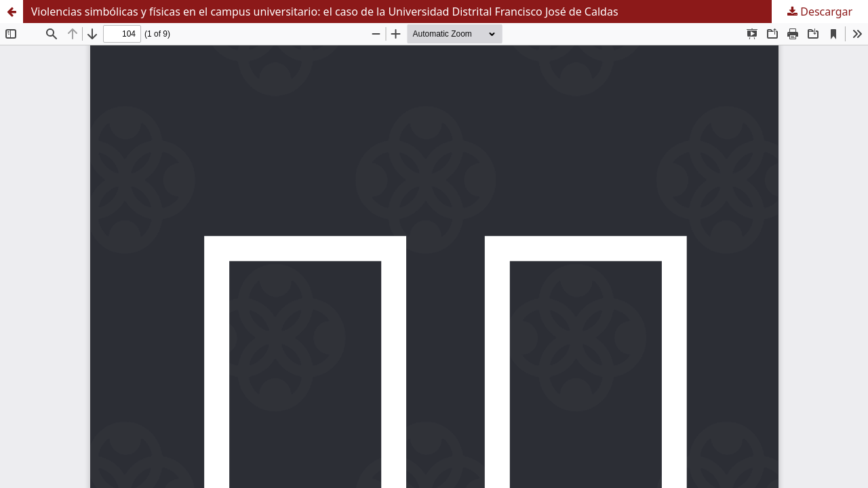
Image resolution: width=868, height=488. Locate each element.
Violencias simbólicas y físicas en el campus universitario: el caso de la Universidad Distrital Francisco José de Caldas (325, 12)
